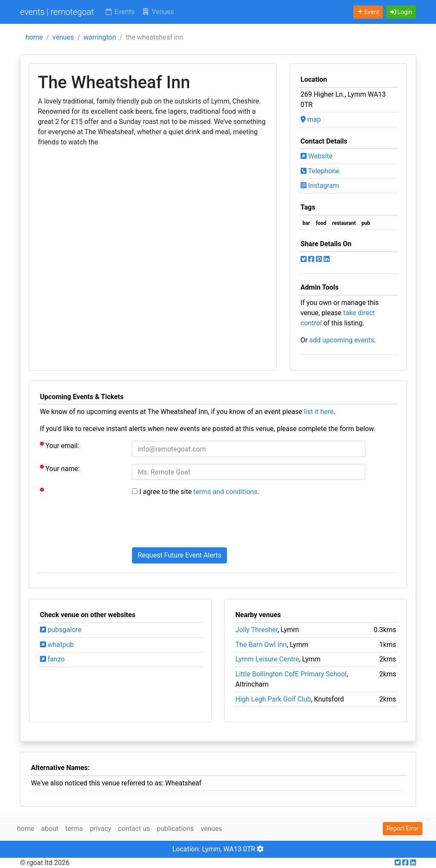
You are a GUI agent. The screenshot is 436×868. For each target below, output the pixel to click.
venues (63, 37)
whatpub (57, 645)
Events (119, 12)
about (50, 829)
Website (317, 156)
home (34, 37)
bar (307, 223)
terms (74, 829)
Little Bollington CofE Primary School (291, 674)
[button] (401, 12)
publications (175, 829)
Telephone (320, 171)
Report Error (403, 828)
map (311, 119)
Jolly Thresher (257, 630)
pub (366, 223)
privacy (101, 829)
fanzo (52, 659)
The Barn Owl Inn (261, 645)
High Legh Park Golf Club (273, 699)
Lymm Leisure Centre (267, 659)
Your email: (60, 445)
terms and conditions (225, 492)
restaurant (344, 223)
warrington (100, 37)
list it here (319, 412)
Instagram (320, 185)
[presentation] (197, 524)
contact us (134, 829)
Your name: (60, 468)
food (321, 223)
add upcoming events (342, 340)
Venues (158, 12)
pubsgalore (61, 630)
